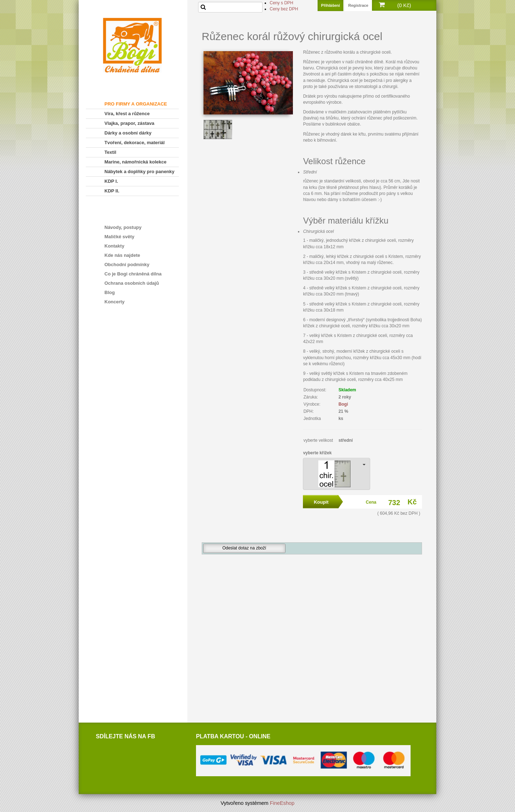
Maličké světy (119, 237)
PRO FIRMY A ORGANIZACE (136, 104)
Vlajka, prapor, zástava (129, 123)
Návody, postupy (123, 227)
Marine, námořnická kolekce (135, 162)
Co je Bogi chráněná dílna (133, 274)
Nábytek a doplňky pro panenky (139, 172)
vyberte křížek (317, 453)
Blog (110, 292)
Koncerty (114, 302)
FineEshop (282, 803)
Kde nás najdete (122, 255)
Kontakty (114, 246)
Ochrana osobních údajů (132, 283)
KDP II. (112, 191)
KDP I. (111, 181)
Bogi (343, 404)
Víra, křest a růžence (127, 114)
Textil (110, 152)
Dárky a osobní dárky (128, 133)
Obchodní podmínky (127, 265)
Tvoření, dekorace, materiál (134, 143)
